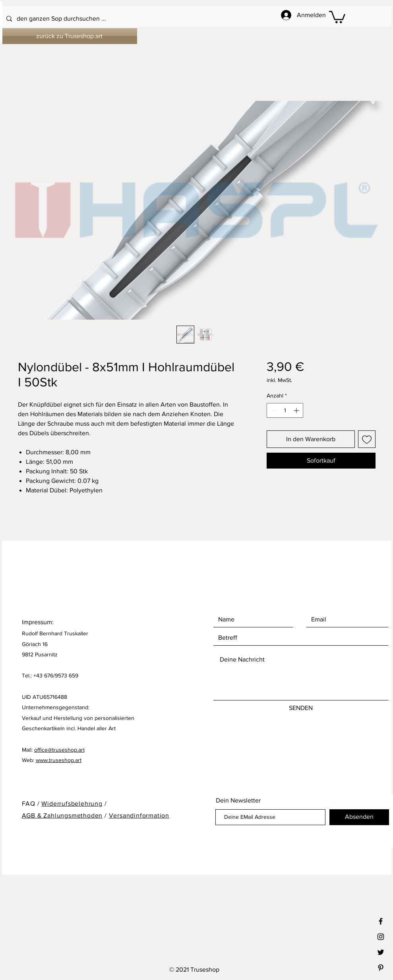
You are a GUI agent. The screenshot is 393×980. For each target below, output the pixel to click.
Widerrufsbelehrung (72, 803)
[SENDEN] (301, 708)
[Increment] (297, 410)
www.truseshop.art (59, 760)
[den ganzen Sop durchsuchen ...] (175, 19)
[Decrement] (273, 410)
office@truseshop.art (59, 750)
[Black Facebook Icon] (381, 921)
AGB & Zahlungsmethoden (62, 815)
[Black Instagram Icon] (381, 937)
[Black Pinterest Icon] (381, 968)
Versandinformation (139, 815)
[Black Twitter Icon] (381, 952)
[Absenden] (359, 817)
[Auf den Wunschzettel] (367, 439)
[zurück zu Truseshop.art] (70, 36)
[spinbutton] (285, 410)
